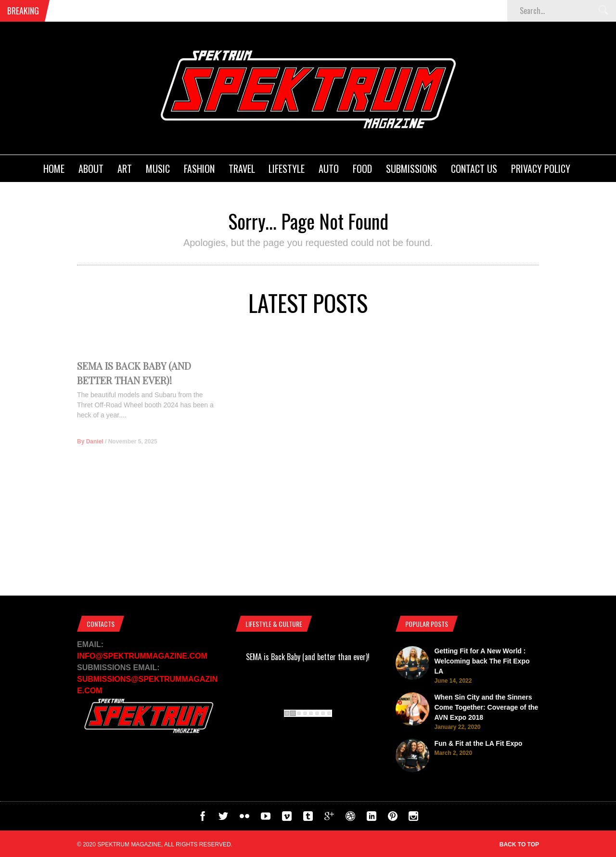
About (91, 169)
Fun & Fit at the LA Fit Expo (478, 743)
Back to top (519, 844)
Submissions (411, 169)
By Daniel (90, 453)
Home (54, 169)
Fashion (199, 169)
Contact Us (474, 169)
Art (125, 169)
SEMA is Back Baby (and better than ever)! (308, 657)
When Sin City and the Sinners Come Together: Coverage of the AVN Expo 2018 (486, 707)
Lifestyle (287, 169)
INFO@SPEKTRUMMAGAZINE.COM (142, 656)
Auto (329, 169)
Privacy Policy (541, 169)
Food (362, 169)
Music (158, 169)
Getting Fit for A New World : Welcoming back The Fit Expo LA (482, 661)
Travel (242, 169)
